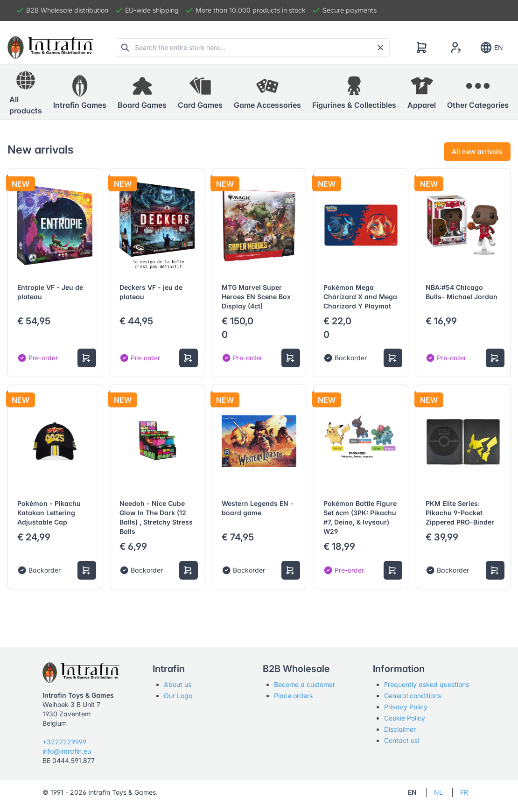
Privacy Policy (406, 707)
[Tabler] (50, 48)
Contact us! (402, 740)
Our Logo (178, 696)
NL (438, 792)
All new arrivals (477, 151)
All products (26, 92)
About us (178, 684)
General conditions (413, 696)
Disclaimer (400, 729)
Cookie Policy (405, 718)
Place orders (293, 696)
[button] (80, 92)
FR (464, 792)
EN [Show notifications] (491, 48)
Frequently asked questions (427, 684)
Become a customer (304, 684)
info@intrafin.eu (67, 751)
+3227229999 (64, 742)
